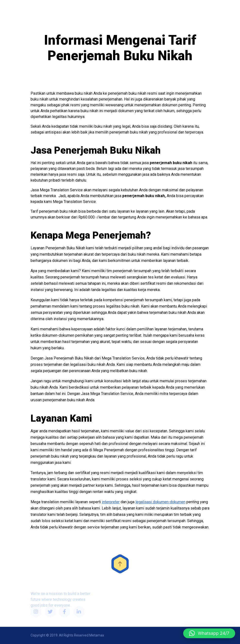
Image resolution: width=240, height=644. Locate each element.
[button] (209, 633)
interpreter (111, 502)
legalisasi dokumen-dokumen (160, 502)
